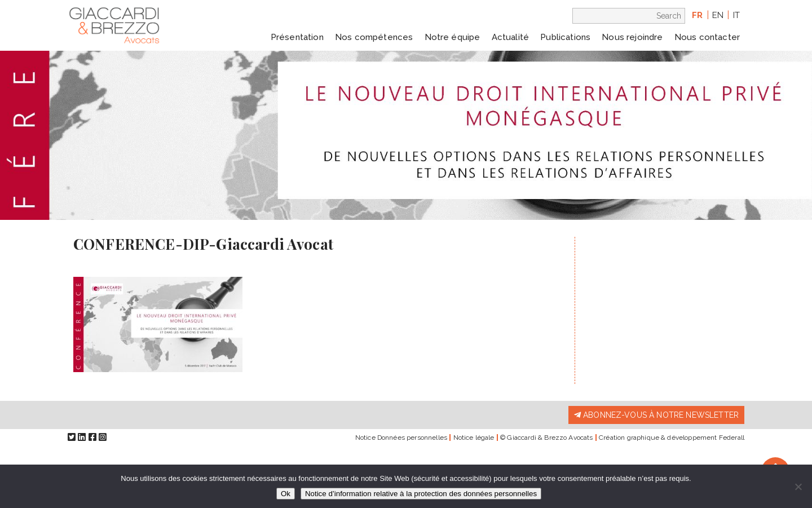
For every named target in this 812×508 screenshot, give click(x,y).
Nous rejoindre (632, 37)
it (736, 15)
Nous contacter (707, 37)
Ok (286, 494)
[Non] (798, 487)
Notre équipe (453, 37)
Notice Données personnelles (401, 438)
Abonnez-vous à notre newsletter (656, 415)
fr (697, 15)
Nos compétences (374, 37)
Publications (565, 37)
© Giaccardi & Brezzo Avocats (546, 438)
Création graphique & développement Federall (672, 438)
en (718, 15)
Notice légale (474, 438)
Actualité (510, 37)
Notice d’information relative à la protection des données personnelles (421, 494)
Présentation (297, 37)
